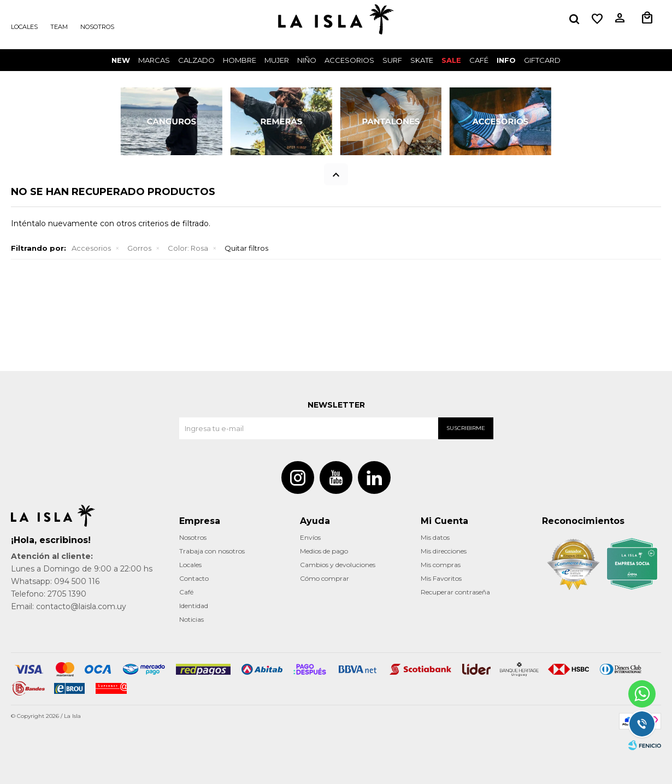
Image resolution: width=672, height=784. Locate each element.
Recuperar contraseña (455, 592)
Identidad (194, 606)
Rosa (188, 248)
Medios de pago (324, 551)
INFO (506, 60)
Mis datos (435, 537)
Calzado (196, 60)
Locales (24, 27)
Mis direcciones (444, 551)
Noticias (191, 619)
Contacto (194, 578)
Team (59, 27)
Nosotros (97, 27)
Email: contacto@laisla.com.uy (69, 606)
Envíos (310, 537)
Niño (307, 60)
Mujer (277, 60)
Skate (422, 60)
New (121, 60)
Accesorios (349, 60)
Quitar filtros (246, 248)
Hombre (240, 60)
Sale (451, 60)
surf (392, 60)
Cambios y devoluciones (338, 565)
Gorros (139, 248)
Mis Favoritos (441, 578)
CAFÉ (479, 60)
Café (186, 592)
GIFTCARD (542, 60)
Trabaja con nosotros (212, 551)
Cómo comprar (325, 578)
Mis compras (441, 565)
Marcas (154, 60)
